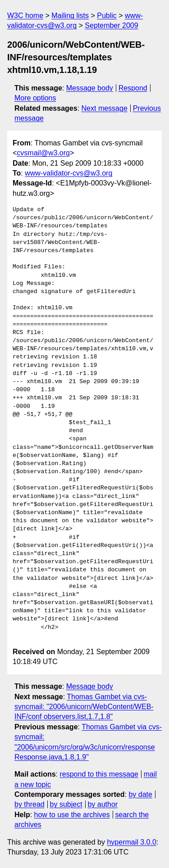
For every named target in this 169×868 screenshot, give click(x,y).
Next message (105, 108)
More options (35, 98)
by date (140, 794)
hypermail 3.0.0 (131, 842)
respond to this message (99, 774)
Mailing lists (70, 16)
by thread (30, 804)
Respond (133, 88)
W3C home (25, 16)
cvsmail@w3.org (43, 153)
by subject (66, 804)
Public (107, 16)
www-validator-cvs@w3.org (69, 173)
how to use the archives (72, 815)
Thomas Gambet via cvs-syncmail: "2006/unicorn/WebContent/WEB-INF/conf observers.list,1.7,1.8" (84, 707)
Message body (90, 88)
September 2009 (111, 25)
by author (103, 804)
